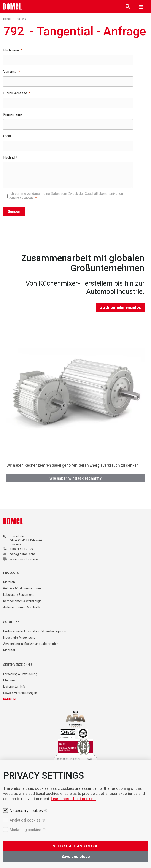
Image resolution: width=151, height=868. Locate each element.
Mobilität (9, 650)
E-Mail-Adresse (15, 93)
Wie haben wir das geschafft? (75, 478)
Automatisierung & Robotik (22, 607)
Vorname (10, 72)
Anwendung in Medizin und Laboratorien (31, 644)
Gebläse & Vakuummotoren (22, 588)
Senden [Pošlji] (14, 212)
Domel (9, 19)
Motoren (9, 582)
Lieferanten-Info (14, 687)
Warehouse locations (24, 559)
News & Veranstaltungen (20, 693)
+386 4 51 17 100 (21, 549)
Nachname (11, 50)
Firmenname (13, 115)
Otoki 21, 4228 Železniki (26, 540)
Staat (7, 136)
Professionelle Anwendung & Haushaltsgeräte (35, 631)
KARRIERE (10, 699)
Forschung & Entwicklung (20, 674)
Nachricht (10, 157)
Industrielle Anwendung (19, 637)
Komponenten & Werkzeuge (22, 601)
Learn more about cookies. (74, 823)
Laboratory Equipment (18, 595)
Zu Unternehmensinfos (120, 307)
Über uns (9, 680)
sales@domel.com (22, 554)
